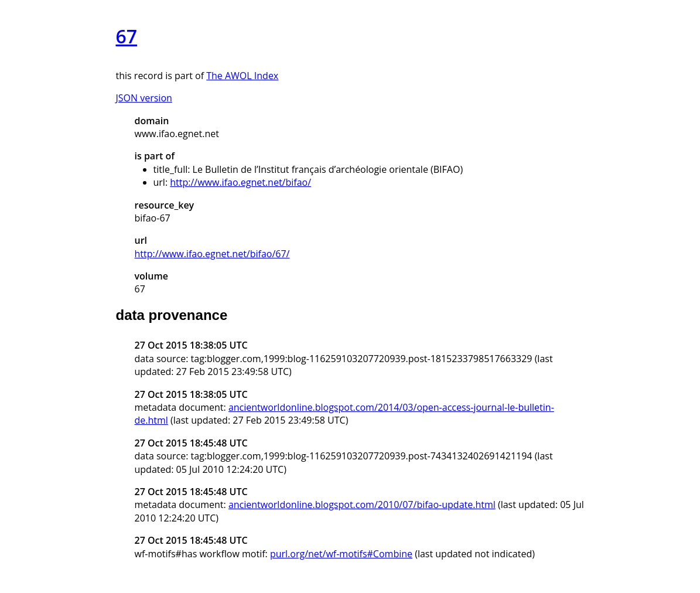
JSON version (144, 98)
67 (127, 36)
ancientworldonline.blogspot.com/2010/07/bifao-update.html (362, 505)
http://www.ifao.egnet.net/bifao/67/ (212, 254)
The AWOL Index (242, 76)
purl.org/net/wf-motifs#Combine (341, 554)
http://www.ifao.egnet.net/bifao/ (240, 182)
